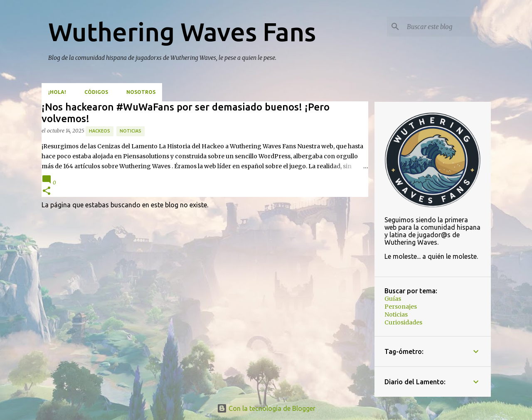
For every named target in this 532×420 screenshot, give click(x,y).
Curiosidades (403, 322)
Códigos (96, 92)
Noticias (131, 131)
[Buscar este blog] (447, 27)
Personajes (401, 307)
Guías (393, 299)
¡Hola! (57, 92)
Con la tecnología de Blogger (266, 408)
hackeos (100, 131)
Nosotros (141, 92)
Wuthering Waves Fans (182, 32)
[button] (47, 191)
